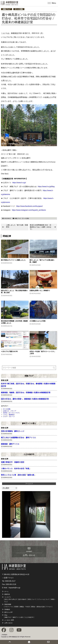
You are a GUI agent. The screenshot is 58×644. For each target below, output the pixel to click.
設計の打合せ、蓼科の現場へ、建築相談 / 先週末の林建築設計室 (25, 399)
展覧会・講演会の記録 (38, 607)
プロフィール (9, 607)
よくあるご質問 (9, 620)
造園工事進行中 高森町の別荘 (13, 462)
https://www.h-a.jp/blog (46, 187)
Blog (6, 615)
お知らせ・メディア (10, 411)
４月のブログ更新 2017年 (9, 351)
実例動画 (7, 609)
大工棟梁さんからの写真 (38, 321)
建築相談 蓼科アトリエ (10, 444)
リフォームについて (44, 599)
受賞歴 (16, 607)
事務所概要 (8, 604)
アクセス (49, 607)
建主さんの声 (8, 612)
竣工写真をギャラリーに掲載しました (13, 260)
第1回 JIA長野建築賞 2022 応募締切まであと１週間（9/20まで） (41, 227)
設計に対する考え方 (11, 599)
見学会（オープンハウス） (12, 413)
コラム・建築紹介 (9, 415)
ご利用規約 (4, 635)
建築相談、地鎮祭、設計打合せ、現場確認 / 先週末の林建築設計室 (26, 393)
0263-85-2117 (10, 581)
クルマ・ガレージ (9, 416)
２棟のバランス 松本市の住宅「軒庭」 (16, 469)
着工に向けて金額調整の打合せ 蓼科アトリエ (18, 438)
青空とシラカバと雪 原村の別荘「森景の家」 (18, 475)
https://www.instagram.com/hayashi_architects (29, 210)
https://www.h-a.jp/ (19, 183)
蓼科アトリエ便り (29, 423)
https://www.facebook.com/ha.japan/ (29, 206)
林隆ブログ (7, 9)
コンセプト (8, 597)
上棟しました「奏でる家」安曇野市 (17, 226)
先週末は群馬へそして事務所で (40, 290)
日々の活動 (19, 9)
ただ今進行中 (29, 454)
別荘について (32, 599)
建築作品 (7, 594)
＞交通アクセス (8, 578)
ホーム (6, 591)
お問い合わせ (8, 623)
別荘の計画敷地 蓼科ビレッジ (13, 431)
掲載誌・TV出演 (25, 607)
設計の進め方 (22, 599)
